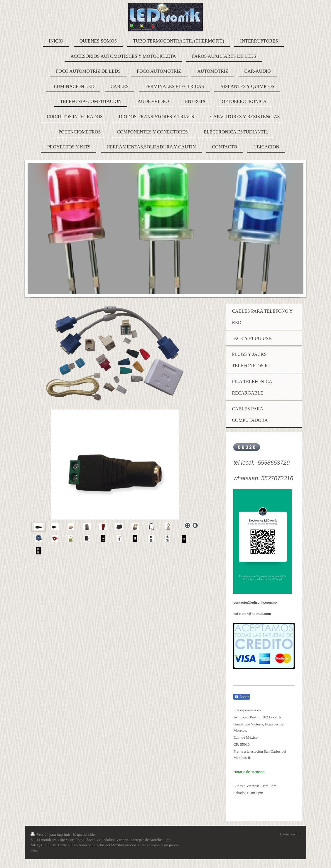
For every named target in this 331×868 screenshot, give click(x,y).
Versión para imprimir (51, 834)
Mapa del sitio (84, 834)
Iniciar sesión (290, 834)
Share (242, 697)
